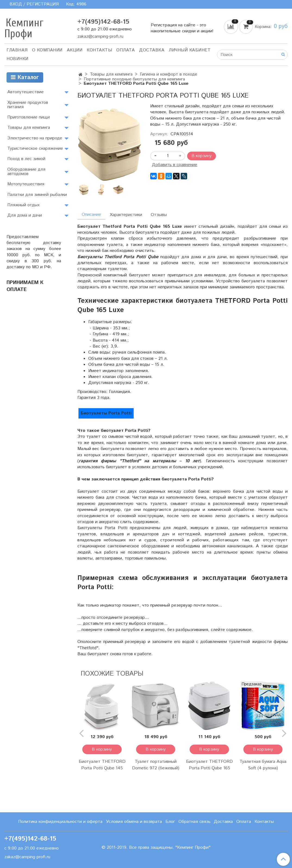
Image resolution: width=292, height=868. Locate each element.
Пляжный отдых (23, 205)
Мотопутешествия (26, 184)
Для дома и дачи (25, 215)
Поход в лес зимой (26, 159)
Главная (17, 50)
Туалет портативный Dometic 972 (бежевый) (156, 765)
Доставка (152, 50)
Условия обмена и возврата (134, 822)
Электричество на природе (35, 138)
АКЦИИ (75, 50)
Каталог (25, 78)
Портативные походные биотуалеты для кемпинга (134, 79)
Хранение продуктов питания (28, 105)
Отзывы (159, 215)
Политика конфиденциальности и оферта (60, 822)
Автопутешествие (26, 92)
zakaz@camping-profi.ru (100, 37)
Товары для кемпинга (111, 74)
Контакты (99, 50)
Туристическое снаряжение (35, 149)
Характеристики (126, 215)
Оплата (125, 50)
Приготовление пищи (29, 117)
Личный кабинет (190, 50)
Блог (170, 822)
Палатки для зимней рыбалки (37, 195)
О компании (47, 50)
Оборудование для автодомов (26, 172)
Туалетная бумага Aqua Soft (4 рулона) (263, 765)
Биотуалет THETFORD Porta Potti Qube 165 (209, 765)
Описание (91, 215)
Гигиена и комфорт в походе (169, 74)
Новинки (18, 59)
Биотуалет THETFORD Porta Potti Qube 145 (102, 765)
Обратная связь (194, 822)
